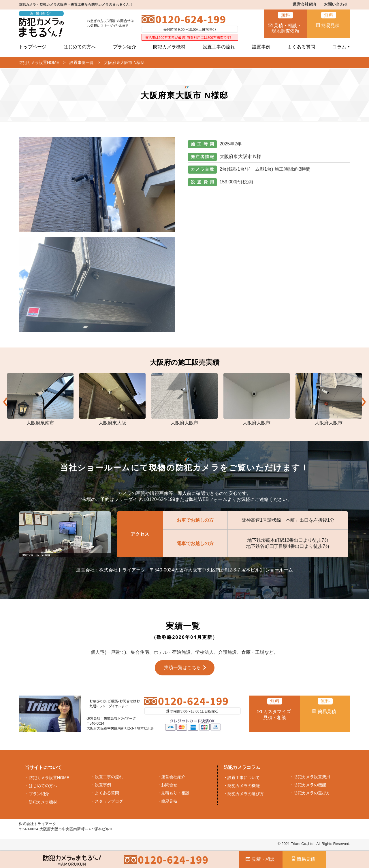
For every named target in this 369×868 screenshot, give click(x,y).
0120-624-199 (191, 19)
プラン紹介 (125, 47)
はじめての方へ (80, 47)
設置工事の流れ (219, 47)
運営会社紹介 (305, 4)
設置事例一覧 (82, 62)
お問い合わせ (336, 4)
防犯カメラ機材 (169, 47)
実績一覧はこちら (182, 667)
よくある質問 (301, 47)
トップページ (33, 47)
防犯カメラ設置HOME (39, 62)
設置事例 (261, 47)
